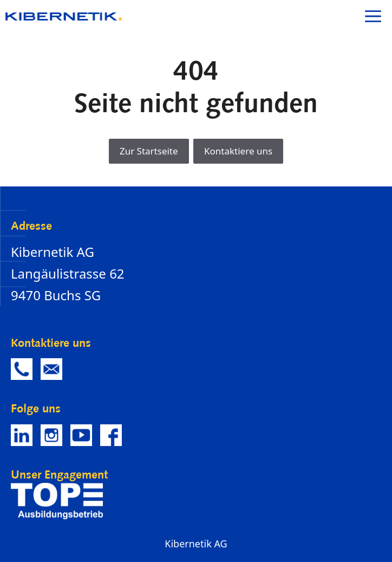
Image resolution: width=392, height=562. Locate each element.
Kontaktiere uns (238, 151)
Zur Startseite (149, 151)
